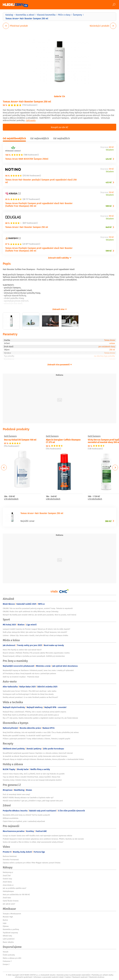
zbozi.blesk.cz (8, 885)
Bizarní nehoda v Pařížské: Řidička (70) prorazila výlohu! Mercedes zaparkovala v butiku (36, 653)
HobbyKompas (8, 891)
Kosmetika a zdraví (25, 15)
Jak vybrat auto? (9, 904)
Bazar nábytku (8, 942)
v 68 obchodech (53, 499)
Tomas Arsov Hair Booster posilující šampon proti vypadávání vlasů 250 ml (41, 181)
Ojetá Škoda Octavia (11, 901)
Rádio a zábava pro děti (12, 958)
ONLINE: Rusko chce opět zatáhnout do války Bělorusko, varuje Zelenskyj (31, 611)
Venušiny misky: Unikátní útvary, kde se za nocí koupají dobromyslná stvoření (32, 780)
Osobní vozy (7, 879)
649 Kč (109, 227)
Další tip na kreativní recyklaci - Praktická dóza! (21, 677)
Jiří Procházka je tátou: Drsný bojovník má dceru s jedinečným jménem (29, 673)
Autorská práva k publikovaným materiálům (74, 975)
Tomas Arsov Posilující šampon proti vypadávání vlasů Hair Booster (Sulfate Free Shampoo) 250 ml (39, 205)
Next (115, 468)
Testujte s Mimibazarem (12, 914)
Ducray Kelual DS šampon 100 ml (20, 440)
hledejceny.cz (8, 872)
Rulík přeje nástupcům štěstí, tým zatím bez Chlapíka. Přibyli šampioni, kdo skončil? (35, 632)
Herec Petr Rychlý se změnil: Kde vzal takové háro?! (22, 650)
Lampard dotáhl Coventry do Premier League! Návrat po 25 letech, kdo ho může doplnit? (36, 629)
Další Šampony (10, 436)
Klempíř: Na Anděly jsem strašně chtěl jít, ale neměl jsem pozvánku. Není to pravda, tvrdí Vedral (39, 615)
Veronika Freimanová (11, 860)
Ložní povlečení (9, 939)
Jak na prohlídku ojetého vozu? (15, 888)
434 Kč (109, 159)
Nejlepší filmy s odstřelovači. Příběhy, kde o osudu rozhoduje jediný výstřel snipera (34, 712)
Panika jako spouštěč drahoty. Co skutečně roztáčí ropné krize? (27, 736)
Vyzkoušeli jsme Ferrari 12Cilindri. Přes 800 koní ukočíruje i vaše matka (30, 691)
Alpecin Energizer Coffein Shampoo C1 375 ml (63, 441)
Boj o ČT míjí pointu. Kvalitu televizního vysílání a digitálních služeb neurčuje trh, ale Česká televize (40, 718)
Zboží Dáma (7, 882)
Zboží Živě (7, 876)
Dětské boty (7, 936)
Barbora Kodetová (10, 856)
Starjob (6, 952)
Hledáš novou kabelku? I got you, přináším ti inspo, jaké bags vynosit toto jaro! (33, 801)
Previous (4, 468)
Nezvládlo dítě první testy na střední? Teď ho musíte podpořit (26, 815)
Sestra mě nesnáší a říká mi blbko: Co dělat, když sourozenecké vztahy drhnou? (33, 842)
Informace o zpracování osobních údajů (49, 977)
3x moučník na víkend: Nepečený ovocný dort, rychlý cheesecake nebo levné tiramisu (35, 756)
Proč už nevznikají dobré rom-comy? (16, 794)
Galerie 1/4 (59, 96)
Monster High (8, 917)
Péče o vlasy (64, 15)
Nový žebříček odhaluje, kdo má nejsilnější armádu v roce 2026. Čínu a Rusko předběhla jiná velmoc (41, 732)
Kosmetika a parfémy (11, 929)
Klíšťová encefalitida (11, 818)
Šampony (77, 15)
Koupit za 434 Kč (59, 127)
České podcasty (9, 955)
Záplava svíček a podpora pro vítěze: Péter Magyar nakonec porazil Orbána (32, 863)
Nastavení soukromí (80, 977)
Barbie (5, 920)
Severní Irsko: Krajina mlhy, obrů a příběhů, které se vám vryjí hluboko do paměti (34, 774)
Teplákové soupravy (10, 933)
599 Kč (109, 206)
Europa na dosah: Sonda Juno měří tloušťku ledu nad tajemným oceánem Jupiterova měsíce (37, 836)
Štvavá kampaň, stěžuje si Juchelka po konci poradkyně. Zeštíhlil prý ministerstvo (34, 656)
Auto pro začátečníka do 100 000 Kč (16, 895)
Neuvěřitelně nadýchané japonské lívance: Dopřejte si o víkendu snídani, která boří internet (38, 753)
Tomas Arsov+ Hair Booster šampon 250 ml (27, 101)
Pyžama (6, 926)
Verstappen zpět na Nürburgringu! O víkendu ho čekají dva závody (28, 694)
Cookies (68, 977)
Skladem (110, 150)
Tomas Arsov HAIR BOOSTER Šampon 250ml (27, 159)
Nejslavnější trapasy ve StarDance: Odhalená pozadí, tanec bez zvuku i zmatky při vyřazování (38, 670)
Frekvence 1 (7, 961)
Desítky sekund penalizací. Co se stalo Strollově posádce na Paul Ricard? (30, 697)
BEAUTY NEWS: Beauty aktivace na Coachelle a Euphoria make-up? (28, 798)
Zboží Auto (7, 898)
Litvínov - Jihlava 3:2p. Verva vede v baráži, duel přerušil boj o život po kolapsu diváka (35, 635)
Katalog (9, 15)
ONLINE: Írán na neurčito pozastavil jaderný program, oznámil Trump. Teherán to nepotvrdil (38, 608)
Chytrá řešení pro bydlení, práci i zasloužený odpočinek (24, 821)
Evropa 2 (6, 964)
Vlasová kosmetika (46, 15)
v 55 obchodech (11, 499)
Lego (5, 923)
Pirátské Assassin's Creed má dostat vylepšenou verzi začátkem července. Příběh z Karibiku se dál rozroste (43, 839)
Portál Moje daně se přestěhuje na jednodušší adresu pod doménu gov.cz (31, 715)
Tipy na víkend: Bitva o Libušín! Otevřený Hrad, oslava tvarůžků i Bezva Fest (31, 777)
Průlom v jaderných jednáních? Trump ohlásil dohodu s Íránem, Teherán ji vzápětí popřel (36, 739)
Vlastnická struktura (97, 977)
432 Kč (109, 182)
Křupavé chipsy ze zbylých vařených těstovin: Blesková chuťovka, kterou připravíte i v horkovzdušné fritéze (43, 759)
